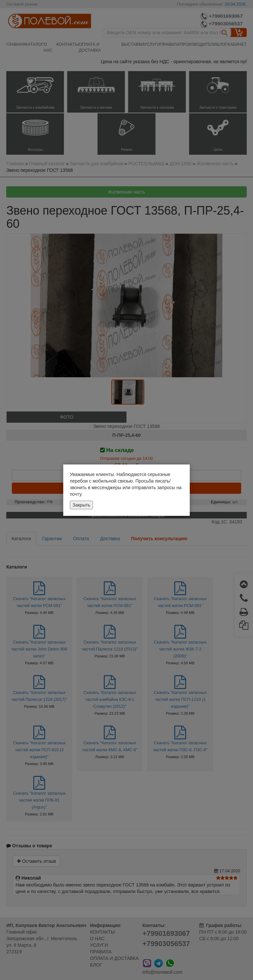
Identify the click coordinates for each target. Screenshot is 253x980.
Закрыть (81, 505)
